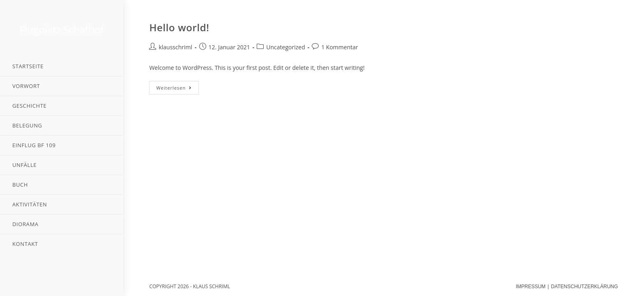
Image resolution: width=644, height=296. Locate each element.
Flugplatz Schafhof (62, 29)
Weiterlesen (174, 88)
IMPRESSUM (531, 287)
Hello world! (179, 27)
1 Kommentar (340, 47)
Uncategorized (285, 47)
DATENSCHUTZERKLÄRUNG (584, 287)
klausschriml (175, 47)
